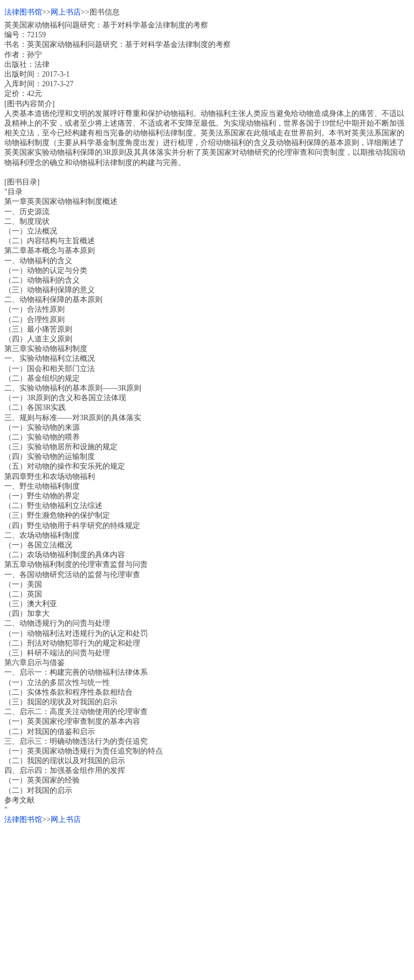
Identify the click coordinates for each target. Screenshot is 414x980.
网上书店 (66, 12)
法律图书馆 (23, 12)
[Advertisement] (207, 900)
